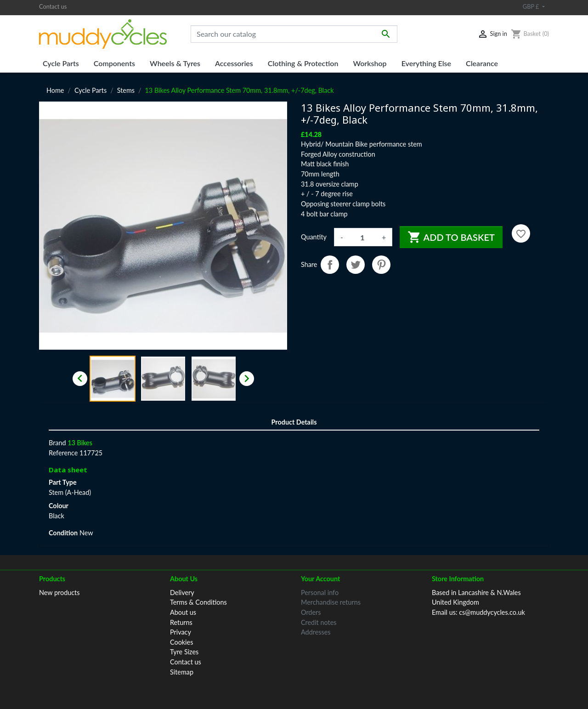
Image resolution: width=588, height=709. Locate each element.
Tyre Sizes (184, 652)
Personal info (320, 593)
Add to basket (451, 237)
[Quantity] (362, 237)
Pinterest (381, 265)
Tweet (356, 265)
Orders (311, 612)
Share (330, 265)
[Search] (294, 34)
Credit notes (319, 622)
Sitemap (182, 672)
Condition (63, 533)
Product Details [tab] (294, 422)
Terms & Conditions (198, 602)
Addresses (316, 632)
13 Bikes (80, 443)
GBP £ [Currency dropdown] (532, 6)
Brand (57, 443)
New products (59, 593)
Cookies (181, 642)
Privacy (181, 632)
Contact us (53, 6)
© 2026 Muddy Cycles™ (294, 689)
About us (183, 612)
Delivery (182, 593)
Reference (63, 453)
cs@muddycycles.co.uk (492, 612)
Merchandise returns (331, 602)
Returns (181, 622)
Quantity (314, 237)
